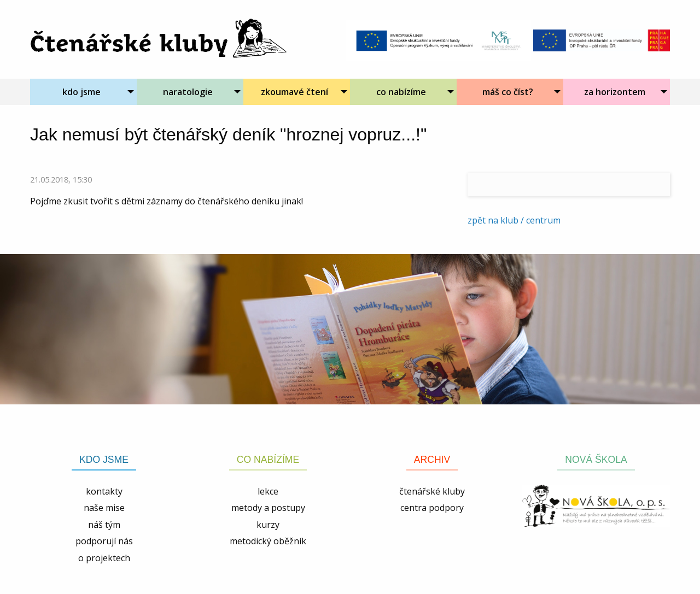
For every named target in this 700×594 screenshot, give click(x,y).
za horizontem (615, 92)
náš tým (104, 525)
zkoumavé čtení (294, 92)
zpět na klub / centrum (514, 220)
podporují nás (104, 541)
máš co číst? (508, 92)
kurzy (268, 525)
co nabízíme (401, 92)
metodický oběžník (268, 541)
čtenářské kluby (432, 491)
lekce (268, 491)
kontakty (104, 491)
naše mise (104, 508)
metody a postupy (268, 508)
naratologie (188, 92)
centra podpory (432, 508)
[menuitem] (83, 92)
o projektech (104, 558)
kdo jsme (81, 92)
